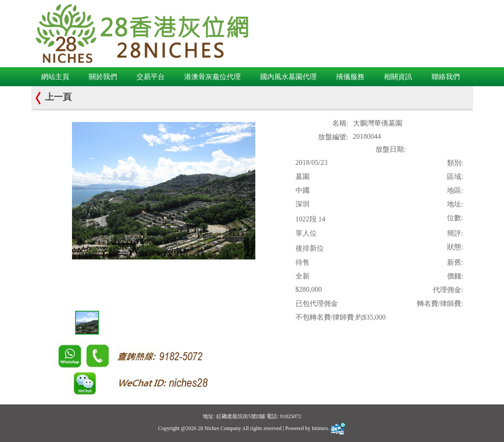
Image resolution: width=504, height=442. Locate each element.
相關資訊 (398, 77)
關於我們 (103, 77)
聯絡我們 (446, 77)
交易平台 (151, 77)
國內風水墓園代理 (288, 77)
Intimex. (329, 428)
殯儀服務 (350, 77)
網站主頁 (55, 77)
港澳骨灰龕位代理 (212, 77)
